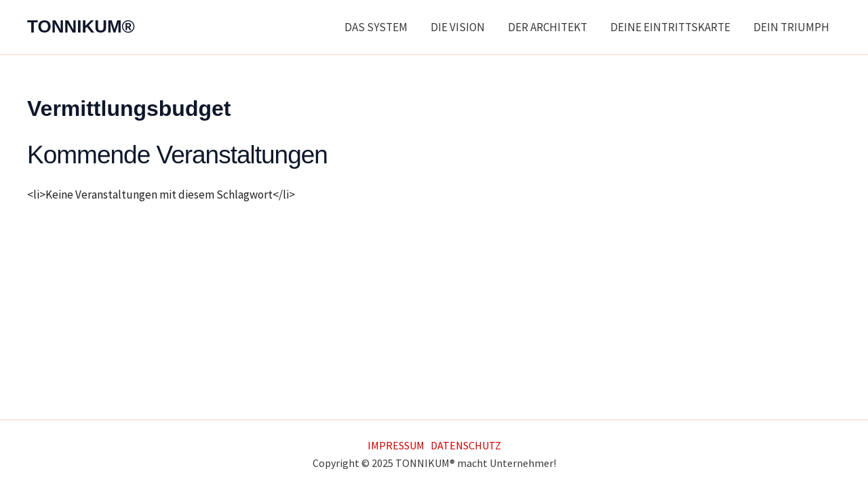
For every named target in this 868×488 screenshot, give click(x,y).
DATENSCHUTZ (466, 445)
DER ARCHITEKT (548, 27)
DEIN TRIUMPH (791, 27)
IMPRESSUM (396, 445)
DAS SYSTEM (376, 27)
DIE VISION (458, 27)
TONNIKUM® (81, 26)
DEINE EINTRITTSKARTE (670, 27)
